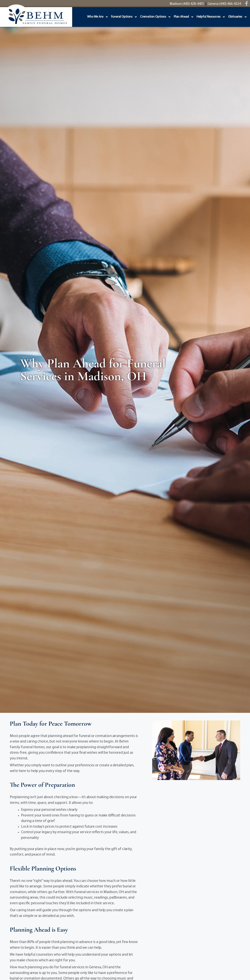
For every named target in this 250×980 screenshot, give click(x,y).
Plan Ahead (184, 17)
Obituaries (238, 17)
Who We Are (98, 17)
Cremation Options (156, 17)
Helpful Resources (211, 17)
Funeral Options (124, 17)
